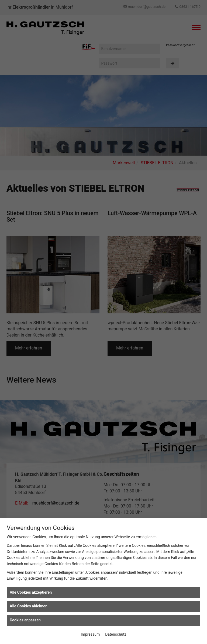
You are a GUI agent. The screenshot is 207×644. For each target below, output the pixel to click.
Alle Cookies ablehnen (29, 606)
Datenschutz (116, 634)
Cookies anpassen (25, 620)
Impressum (90, 634)
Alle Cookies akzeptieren (31, 592)
